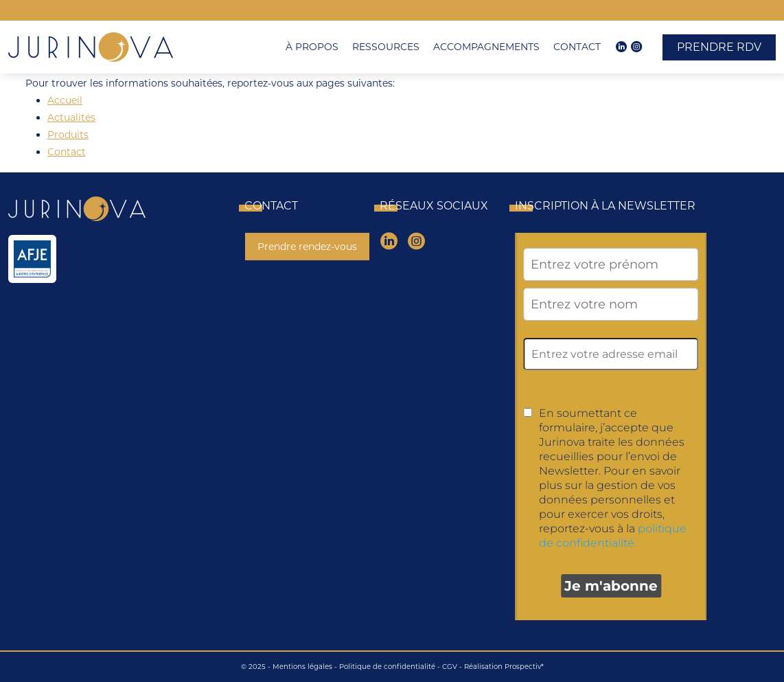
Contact (577, 47)
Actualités (71, 117)
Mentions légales (302, 667)
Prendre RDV (719, 47)
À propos (312, 47)
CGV (450, 667)
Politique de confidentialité (387, 667)
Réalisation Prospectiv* (504, 667)
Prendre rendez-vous (307, 247)
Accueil (65, 100)
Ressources (386, 47)
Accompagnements (486, 47)
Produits (68, 135)
